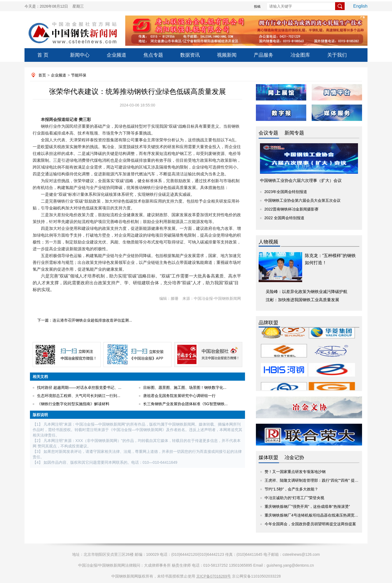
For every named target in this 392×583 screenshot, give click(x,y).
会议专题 (268, 133)
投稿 (257, 7)
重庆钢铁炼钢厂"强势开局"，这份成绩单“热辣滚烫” (307, 506)
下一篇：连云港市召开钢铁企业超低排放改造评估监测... (85, 320)
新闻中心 (80, 55)
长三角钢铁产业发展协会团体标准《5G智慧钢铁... (185, 404)
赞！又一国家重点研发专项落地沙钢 (295, 472)
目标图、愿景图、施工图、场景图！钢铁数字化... (185, 387)
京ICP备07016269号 (214, 576)
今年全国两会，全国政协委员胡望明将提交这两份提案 (310, 524)
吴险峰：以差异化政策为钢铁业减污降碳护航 (307, 291)
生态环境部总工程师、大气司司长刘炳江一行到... (79, 396)
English (360, 6)
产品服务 (264, 55)
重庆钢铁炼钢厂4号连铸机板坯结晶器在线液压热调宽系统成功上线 (321, 515)
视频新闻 (227, 55)
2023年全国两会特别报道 (286, 192)
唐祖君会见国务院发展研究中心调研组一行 (179, 396)
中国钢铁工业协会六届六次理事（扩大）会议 (301, 180)
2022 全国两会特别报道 (284, 218)
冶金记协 (294, 457)
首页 (42, 75)
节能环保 (79, 75)
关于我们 (337, 55)
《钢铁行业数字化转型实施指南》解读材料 (73, 404)
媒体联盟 (268, 457)
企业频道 (117, 55)
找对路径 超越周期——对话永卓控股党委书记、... (79, 387)
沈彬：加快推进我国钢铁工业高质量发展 (302, 300)
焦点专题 (153, 55)
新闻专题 (294, 133)
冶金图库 (300, 55)
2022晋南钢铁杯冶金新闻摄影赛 (291, 209)
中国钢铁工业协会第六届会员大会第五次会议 (302, 200)
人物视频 (268, 242)
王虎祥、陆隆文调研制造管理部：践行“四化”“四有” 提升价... (315, 480)
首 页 (43, 55)
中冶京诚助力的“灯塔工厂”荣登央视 (294, 498)
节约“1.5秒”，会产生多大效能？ (291, 489)
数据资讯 (190, 55)
